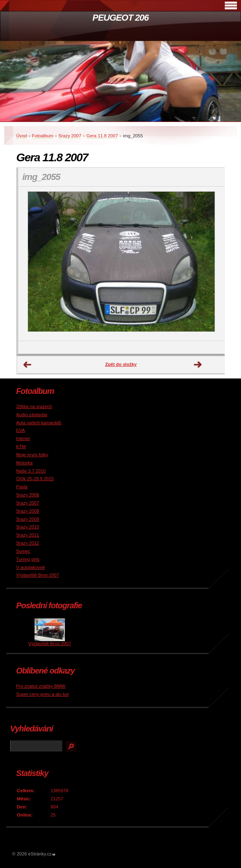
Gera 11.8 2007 (102, 136)
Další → (198, 365)
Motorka (24, 463)
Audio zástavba (32, 415)
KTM (21, 447)
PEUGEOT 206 (120, 18)
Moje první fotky (32, 455)
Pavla (22, 487)
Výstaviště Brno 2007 (38, 575)
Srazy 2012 (28, 543)
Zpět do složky (121, 364)
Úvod (22, 136)
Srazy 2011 (28, 535)
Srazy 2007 (70, 136)
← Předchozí (28, 365)
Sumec (23, 551)
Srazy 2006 (28, 495)
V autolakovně (31, 567)
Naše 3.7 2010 (31, 471)
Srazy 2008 (28, 511)
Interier (23, 438)
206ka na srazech (34, 406)
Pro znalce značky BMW (41, 686)
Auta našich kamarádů (39, 423)
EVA (21, 430)
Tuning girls (28, 559)
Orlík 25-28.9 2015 (35, 479)
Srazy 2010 (28, 527)
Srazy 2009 (28, 519)
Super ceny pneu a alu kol (42, 694)
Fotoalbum (43, 136)
